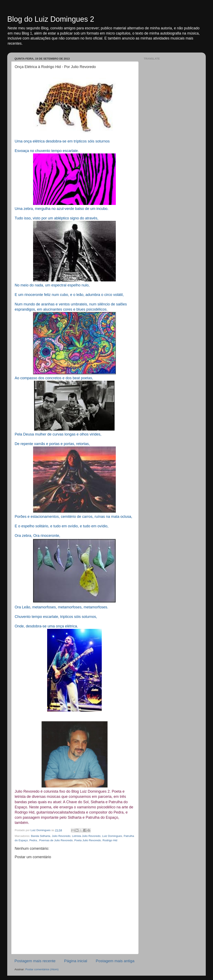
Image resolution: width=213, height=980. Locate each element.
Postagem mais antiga (115, 961)
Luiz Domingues (112, 836)
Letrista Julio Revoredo (86, 836)
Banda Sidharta (41, 836)
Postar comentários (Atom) (42, 969)
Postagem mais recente (35, 961)
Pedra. (34, 840)
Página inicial (76, 961)
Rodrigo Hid (110, 840)
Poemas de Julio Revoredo (56, 840)
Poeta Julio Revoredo (88, 840)
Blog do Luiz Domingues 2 (51, 19)
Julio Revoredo (61, 836)
